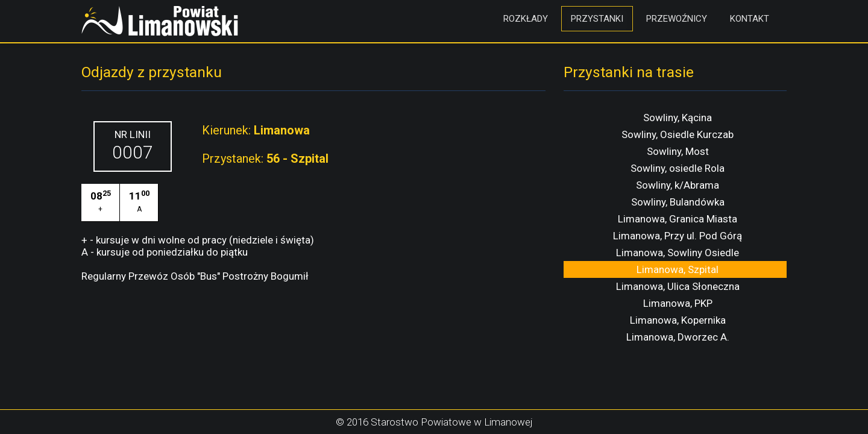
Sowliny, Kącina (678, 118)
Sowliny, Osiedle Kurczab (678, 134)
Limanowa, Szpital (678, 269)
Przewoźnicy (677, 19)
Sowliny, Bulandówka (678, 202)
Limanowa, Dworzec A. (678, 337)
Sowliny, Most (678, 151)
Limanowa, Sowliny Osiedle (678, 253)
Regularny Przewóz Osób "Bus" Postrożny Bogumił (195, 276)
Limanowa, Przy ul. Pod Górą (678, 236)
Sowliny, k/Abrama (678, 185)
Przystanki (597, 19)
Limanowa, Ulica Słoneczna (678, 286)
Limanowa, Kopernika (678, 320)
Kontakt (750, 19)
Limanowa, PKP (678, 303)
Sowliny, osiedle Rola (678, 168)
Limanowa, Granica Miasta (678, 219)
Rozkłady (526, 19)
